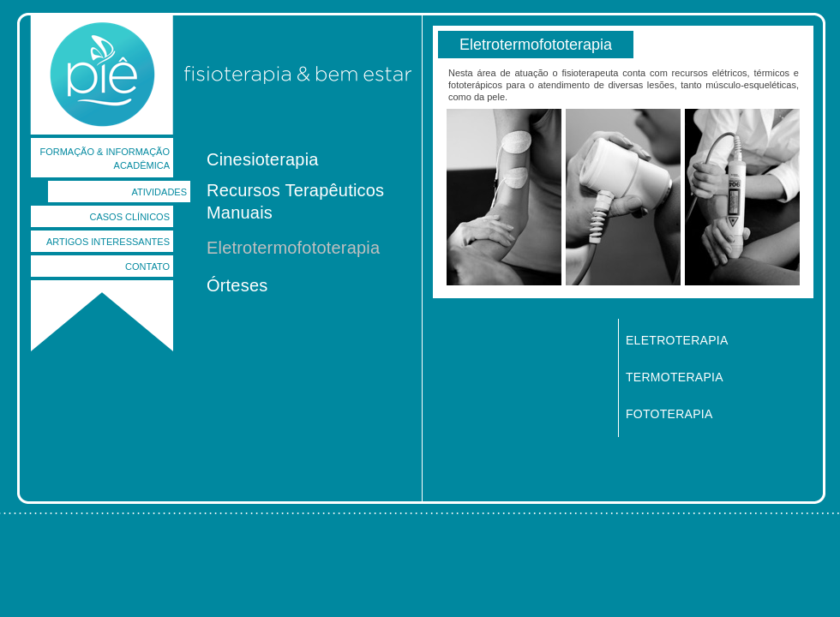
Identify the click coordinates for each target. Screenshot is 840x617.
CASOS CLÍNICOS (129, 217)
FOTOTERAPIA (669, 414)
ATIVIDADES (159, 192)
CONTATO (147, 267)
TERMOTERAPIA (675, 377)
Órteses (237, 285)
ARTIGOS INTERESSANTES (108, 242)
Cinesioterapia (263, 159)
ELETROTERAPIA (677, 340)
